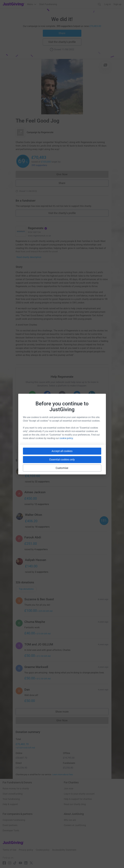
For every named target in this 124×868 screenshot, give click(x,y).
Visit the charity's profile (62, 42)
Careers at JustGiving (75, 825)
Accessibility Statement (64, 850)
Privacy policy (26, 850)
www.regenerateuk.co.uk (39, 236)
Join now (69, 789)
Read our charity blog (75, 804)
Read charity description (29, 257)
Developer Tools (11, 830)
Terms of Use (9, 850)
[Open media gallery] (62, 87)
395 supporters (39, 165)
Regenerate (47, 132)
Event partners (10, 825)
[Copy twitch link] (89, 441)
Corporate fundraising (14, 820)
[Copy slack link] (46, 441)
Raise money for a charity (16, 789)
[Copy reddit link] (79, 441)
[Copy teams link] (56, 441)
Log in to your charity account (79, 794)
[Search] (99, 4)
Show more (65, 712)
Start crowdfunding (13, 794)
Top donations (26, 589)
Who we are (70, 820)
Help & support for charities (78, 799)
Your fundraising (11, 799)
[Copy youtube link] (35, 441)
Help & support (10, 804)
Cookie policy (43, 850)
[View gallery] (105, 65)
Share (62, 33)
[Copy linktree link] (67, 441)
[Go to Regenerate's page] (21, 231)
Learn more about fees (63, 774)
